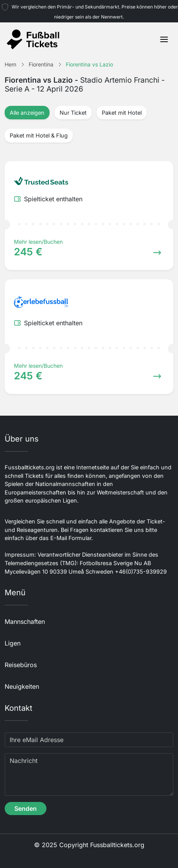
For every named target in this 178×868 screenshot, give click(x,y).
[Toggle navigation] (164, 39)
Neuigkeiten (22, 686)
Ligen (13, 643)
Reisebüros (21, 665)
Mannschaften (25, 622)
